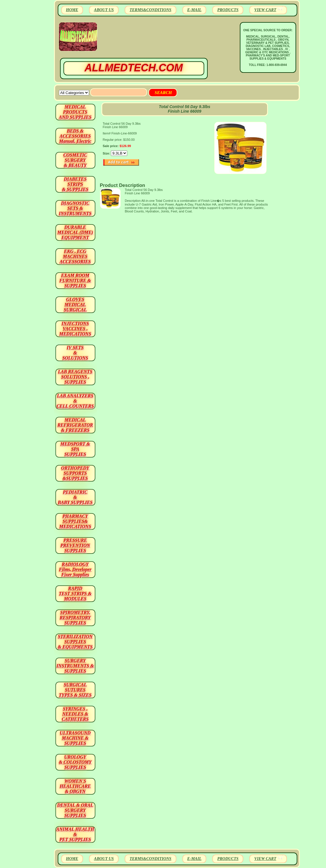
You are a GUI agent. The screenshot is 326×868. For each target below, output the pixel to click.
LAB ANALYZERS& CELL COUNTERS (75, 401)
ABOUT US (104, 10)
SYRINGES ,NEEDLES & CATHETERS (75, 714)
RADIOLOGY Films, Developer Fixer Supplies (75, 569)
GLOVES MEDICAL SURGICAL (75, 305)
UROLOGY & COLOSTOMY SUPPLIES (75, 762)
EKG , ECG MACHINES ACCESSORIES (75, 256)
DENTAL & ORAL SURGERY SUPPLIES (75, 810)
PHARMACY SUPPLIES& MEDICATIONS (75, 521)
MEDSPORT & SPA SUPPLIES (75, 449)
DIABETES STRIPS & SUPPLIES (75, 184)
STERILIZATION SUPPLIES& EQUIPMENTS (75, 642)
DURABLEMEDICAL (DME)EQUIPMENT (75, 232)
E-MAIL (194, 10)
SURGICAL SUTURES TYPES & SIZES (75, 690)
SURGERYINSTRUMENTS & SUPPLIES (75, 666)
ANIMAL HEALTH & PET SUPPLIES (75, 834)
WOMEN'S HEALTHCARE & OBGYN (75, 786)
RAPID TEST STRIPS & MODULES (75, 594)
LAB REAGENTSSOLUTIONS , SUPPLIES (75, 377)
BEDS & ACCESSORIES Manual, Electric (75, 136)
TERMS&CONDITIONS (150, 10)
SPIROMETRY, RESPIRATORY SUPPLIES (75, 618)
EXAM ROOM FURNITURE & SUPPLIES (75, 280)
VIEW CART (265, 10)
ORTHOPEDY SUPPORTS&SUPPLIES (75, 473)
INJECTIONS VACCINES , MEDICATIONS (75, 329)
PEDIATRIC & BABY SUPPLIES (75, 497)
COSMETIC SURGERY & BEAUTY (75, 160)
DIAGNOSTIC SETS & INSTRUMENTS (75, 208)
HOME (72, 10)
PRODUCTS (228, 10)
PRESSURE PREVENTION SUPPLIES (75, 545)
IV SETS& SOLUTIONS (75, 353)
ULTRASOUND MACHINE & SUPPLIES (75, 738)
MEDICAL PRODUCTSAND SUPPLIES (75, 112)
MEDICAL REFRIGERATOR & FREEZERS (75, 425)
